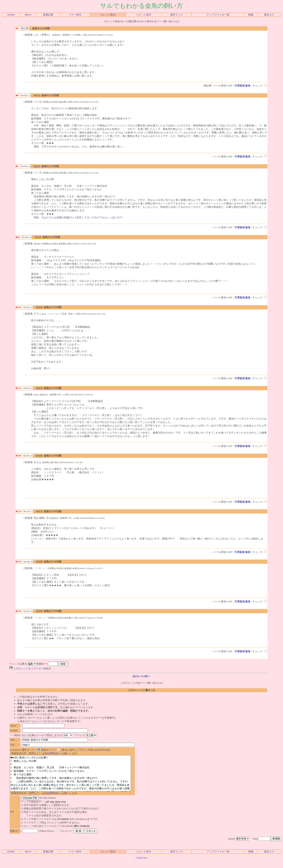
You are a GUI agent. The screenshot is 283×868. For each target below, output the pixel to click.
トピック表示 (144, 15)
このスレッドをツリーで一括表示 (30, 668)
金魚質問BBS (52, 753)
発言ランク (177, 15)
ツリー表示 (75, 15)
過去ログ (269, 15)
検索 (251, 15)
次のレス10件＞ (141, 676)
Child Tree (141, 865)
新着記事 (48, 15)
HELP (28, 15)
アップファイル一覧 (218, 15)
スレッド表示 (108, 15)
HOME (11, 15)
